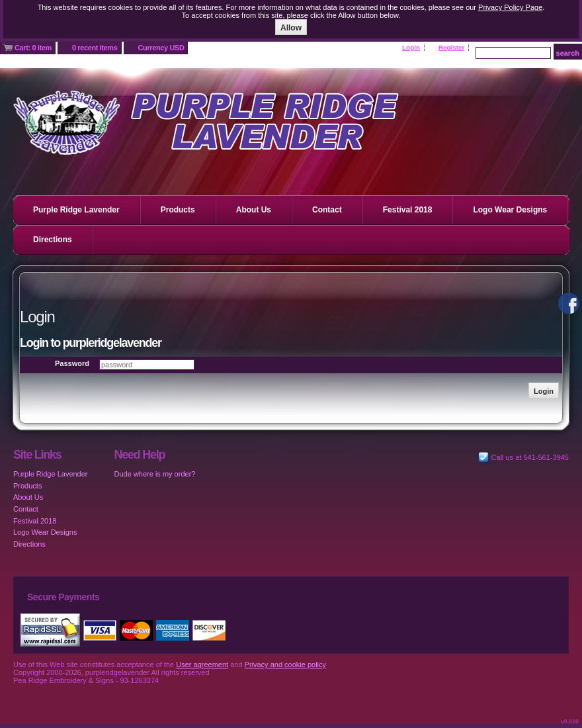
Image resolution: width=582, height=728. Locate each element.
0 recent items (95, 48)
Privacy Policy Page (510, 7)
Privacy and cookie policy (286, 664)
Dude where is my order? (155, 474)
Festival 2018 (408, 210)
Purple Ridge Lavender (76, 210)
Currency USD (161, 48)
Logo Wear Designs (510, 210)
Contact (327, 210)
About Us (254, 210)
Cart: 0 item (33, 48)
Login (411, 47)
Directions (53, 240)
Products (178, 210)
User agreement (202, 664)
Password (72, 363)
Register (452, 47)
